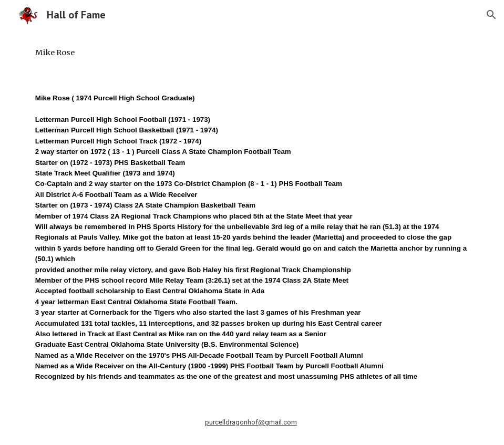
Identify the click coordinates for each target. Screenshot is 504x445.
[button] (491, 15)
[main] (252, 53)
